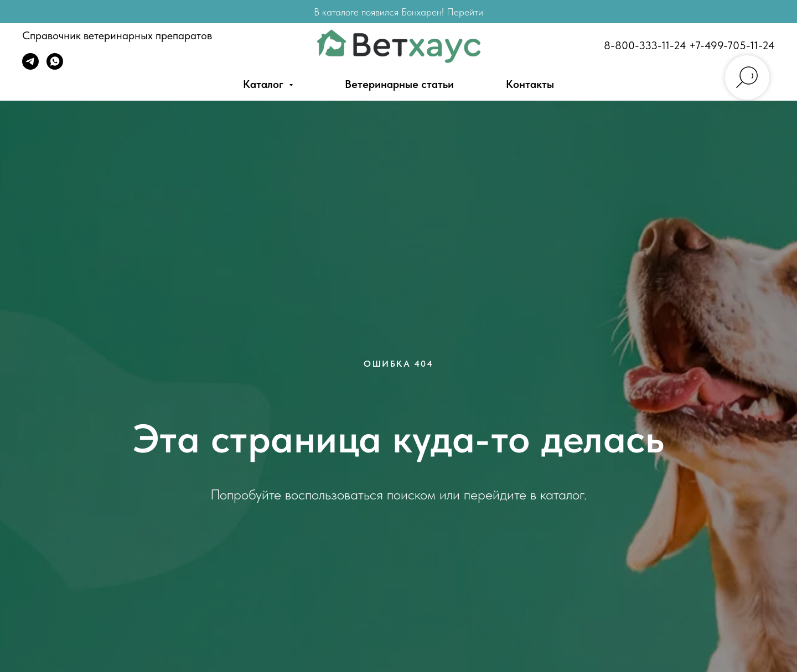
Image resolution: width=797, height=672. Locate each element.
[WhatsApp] (55, 67)
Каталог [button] (265, 84)
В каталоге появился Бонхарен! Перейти (398, 12)
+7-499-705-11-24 (732, 45)
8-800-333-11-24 (645, 45)
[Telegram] (30, 67)
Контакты (530, 84)
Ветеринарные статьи (399, 84)
